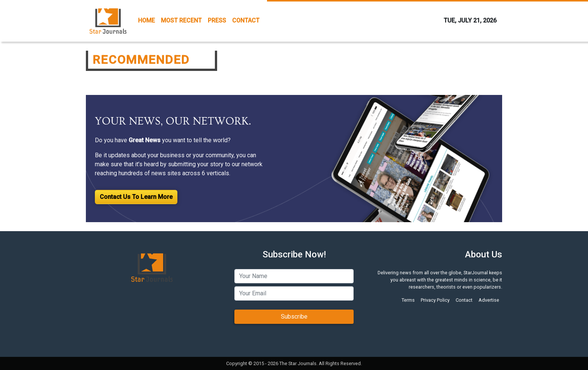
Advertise (489, 300)
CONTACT (246, 20)
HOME (146, 20)
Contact (464, 300)
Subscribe (294, 317)
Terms (408, 300)
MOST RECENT (181, 20)
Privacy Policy (435, 300)
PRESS (217, 20)
